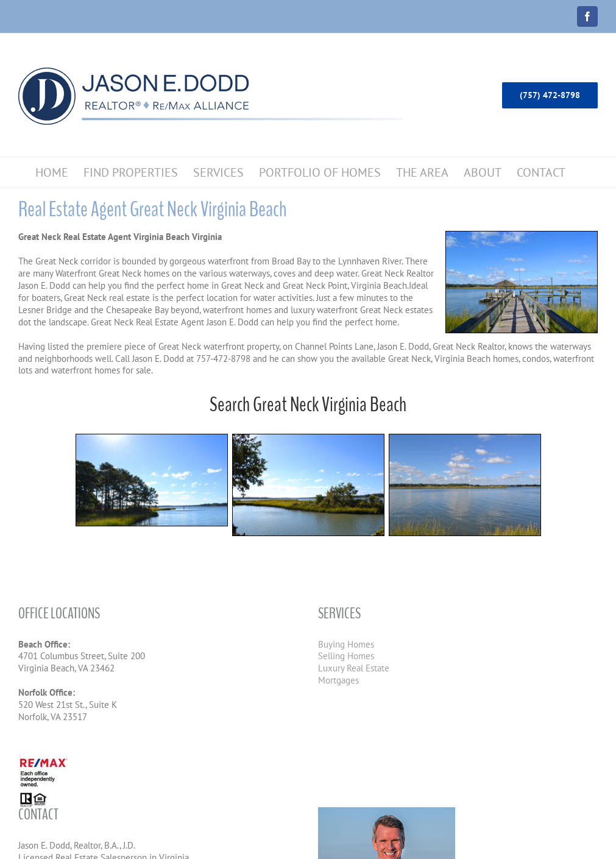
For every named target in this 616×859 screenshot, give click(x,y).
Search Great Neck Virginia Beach (308, 405)
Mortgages (338, 680)
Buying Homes (346, 644)
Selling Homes (346, 656)
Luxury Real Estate (354, 668)
